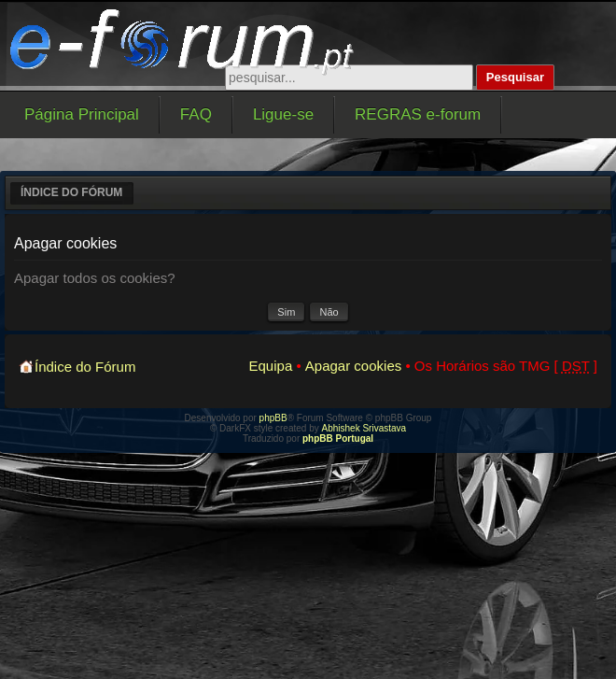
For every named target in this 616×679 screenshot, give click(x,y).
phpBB (273, 418)
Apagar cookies (353, 366)
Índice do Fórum (71, 192)
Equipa (271, 366)
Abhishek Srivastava (364, 428)
